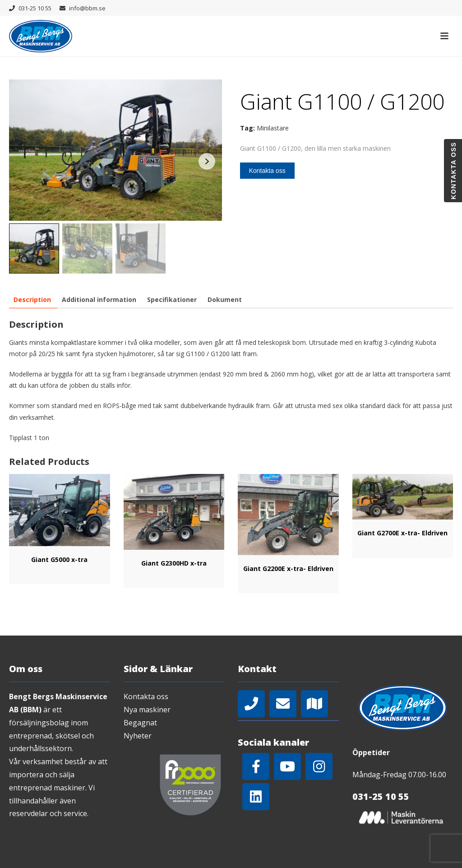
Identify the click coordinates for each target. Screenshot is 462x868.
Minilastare (273, 128)
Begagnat (140, 723)
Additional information (99, 299)
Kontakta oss (267, 171)
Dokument (225, 299)
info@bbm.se (87, 8)
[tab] (32, 299)
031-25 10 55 (35, 8)
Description (32, 299)
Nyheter (138, 736)
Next (207, 161)
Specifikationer (172, 299)
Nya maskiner (147, 710)
